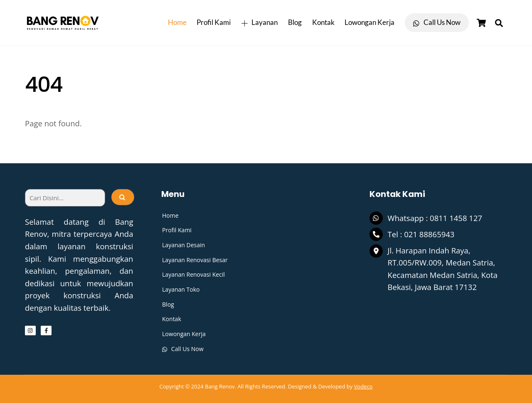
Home (177, 22)
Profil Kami (214, 22)
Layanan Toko (181, 289)
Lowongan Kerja (369, 22)
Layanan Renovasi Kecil (193, 274)
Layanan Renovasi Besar (195, 260)
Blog (295, 22)
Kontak (323, 22)
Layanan (259, 22)
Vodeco (363, 386)
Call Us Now (437, 22)
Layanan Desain (183, 245)
